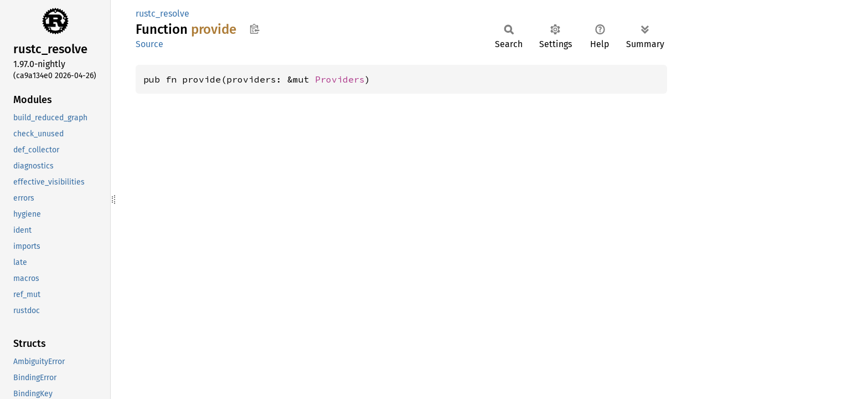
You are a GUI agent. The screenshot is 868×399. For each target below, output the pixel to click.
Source (149, 44)
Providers (340, 79)
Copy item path (254, 29)
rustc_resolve (162, 14)
